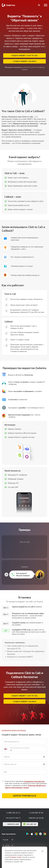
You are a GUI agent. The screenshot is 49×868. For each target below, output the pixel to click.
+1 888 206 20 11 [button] (13, 813)
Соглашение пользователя (34, 781)
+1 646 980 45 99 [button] (36, 813)
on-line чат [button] (30, 824)
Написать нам (12, 824)
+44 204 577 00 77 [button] (13, 818)
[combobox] (6, 749)
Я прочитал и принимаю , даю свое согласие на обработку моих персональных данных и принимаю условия (26, 784)
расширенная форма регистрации (14, 730)
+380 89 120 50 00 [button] (36, 818)
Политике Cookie (16, 857)
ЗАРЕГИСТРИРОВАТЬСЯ (24, 796)
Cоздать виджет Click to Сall (24, 55)
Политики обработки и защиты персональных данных (25, 786)
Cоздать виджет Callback (25, 61)
